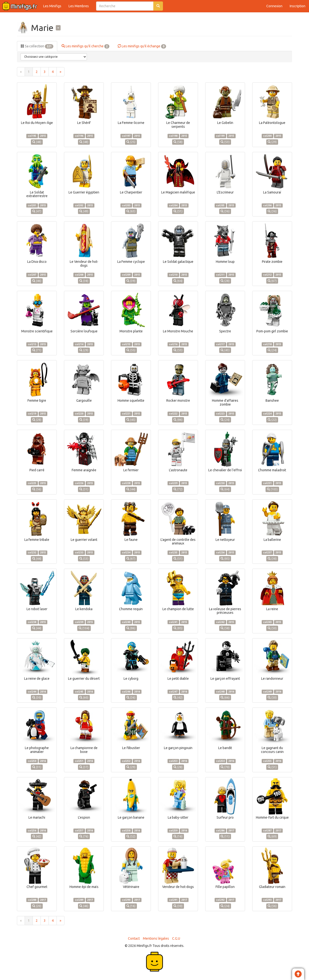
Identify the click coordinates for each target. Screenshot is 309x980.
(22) (272, 420)
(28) (225, 281)
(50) (272, 628)
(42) (178, 697)
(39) (131, 281)
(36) (225, 211)
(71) (37, 350)
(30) (37, 697)
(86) (178, 420)
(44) (131, 489)
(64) (178, 281)
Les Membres (79, 6)
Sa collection (37, 46)
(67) (272, 281)
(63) (131, 211)
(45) (131, 420)
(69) (272, 836)
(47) (37, 211)
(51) (178, 211)
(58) (178, 142)
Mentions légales (156, 938)
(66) (225, 697)
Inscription (298, 6)
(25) (131, 142)
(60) (84, 697)
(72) (178, 489)
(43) (225, 350)
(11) (225, 836)
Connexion (274, 6)
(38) (84, 281)
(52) (131, 836)
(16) (178, 836)
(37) (84, 767)
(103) (272, 489)
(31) (84, 489)
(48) (37, 142)
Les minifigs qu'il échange (142, 46)
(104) (84, 628)
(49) (84, 211)
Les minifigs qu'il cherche (85, 46)
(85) (225, 559)
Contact (134, 938)
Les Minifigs (52, 6)
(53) (225, 142)
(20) (37, 906)
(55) (131, 350)
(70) (225, 767)
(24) (272, 350)
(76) (84, 836)
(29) (272, 142)
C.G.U (176, 938)
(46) (37, 281)
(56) (37, 489)
